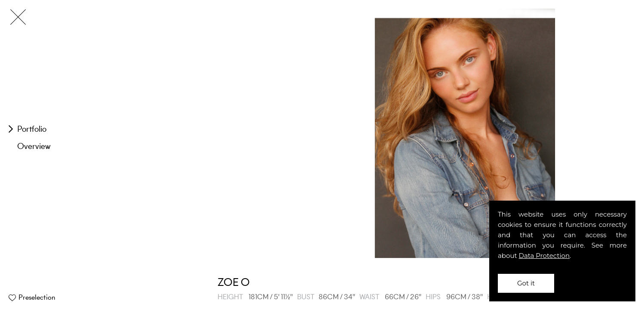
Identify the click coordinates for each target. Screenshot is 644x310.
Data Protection (544, 256)
